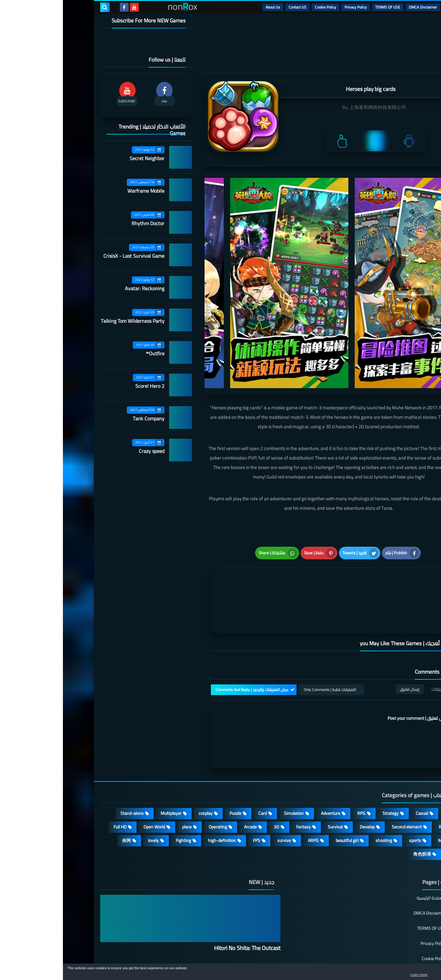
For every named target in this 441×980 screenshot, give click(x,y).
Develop (304, 777)
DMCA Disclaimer (360, 7)
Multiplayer (108, 764)
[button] (416, 973)
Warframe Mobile (83, 191)
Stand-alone (69, 764)
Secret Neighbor (84, 158)
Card (200, 764)
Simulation (231, 764)
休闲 (64, 791)
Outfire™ (92, 353)
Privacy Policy (293, 7)
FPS (194, 791)
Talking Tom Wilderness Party (70, 321)
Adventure (268, 764)
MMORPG (385, 791)
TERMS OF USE (325, 7)
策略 (389, 804)
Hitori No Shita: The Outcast (184, 898)
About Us (210, 7)
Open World (91, 777)
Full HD (57, 777)
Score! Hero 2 (87, 386)
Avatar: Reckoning (82, 288)
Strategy (328, 764)
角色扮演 (359, 804)
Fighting (120, 791)
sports (352, 791)
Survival (272, 777)
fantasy (241, 777)
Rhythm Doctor (85, 223)
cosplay (143, 764)
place (124, 777)
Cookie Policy (263, 7)
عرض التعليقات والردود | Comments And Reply (189, 640)
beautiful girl (284, 791)
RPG (298, 764)
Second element (344, 777)
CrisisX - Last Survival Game (71, 256)
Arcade (187, 777)
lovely (90, 791)
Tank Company (86, 418)
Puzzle (172, 764)
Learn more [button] (380, 975)
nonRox (356, 960)
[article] (214, 566)
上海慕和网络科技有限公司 (315, 107)
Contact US (235, 7)
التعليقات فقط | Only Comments (267, 640)
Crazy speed (89, 451)
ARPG (250, 791)
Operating (155, 777)
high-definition (159, 791)
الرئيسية (389, 7)
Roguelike (385, 777)
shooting (321, 791)
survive (221, 791)
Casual (359, 764)
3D (214, 777)
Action (388, 764)
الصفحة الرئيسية (368, 849)
